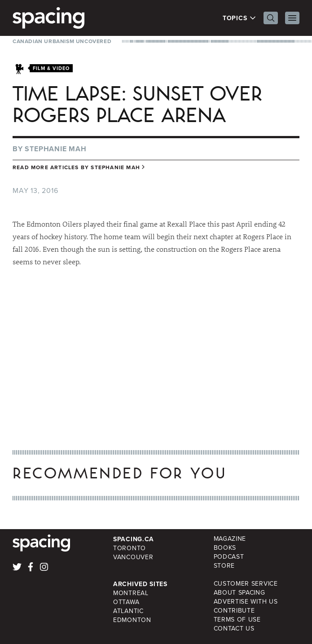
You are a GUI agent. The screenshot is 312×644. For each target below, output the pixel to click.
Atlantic (128, 611)
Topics (239, 18)
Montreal (131, 593)
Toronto (130, 548)
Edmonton (132, 620)
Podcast (229, 557)
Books (225, 548)
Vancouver (133, 557)
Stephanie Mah (55, 149)
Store (224, 566)
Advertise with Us (246, 602)
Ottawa (126, 602)
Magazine (230, 539)
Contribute (234, 611)
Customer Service (246, 584)
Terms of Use (237, 620)
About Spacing (239, 593)
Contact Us (234, 629)
